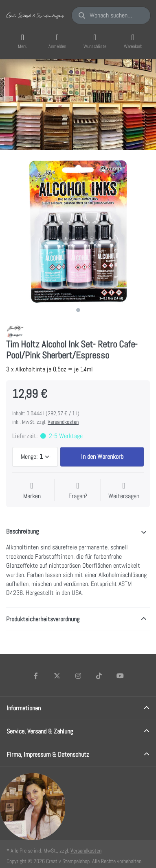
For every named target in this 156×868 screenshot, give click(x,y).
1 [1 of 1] (78, 310)
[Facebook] (36, 676)
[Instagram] (78, 676)
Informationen (24, 708)
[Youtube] (120, 676)
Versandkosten (63, 422)
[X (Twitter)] (57, 676)
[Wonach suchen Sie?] (111, 15)
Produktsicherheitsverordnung (43, 619)
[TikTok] (99, 676)
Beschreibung (22, 531)
